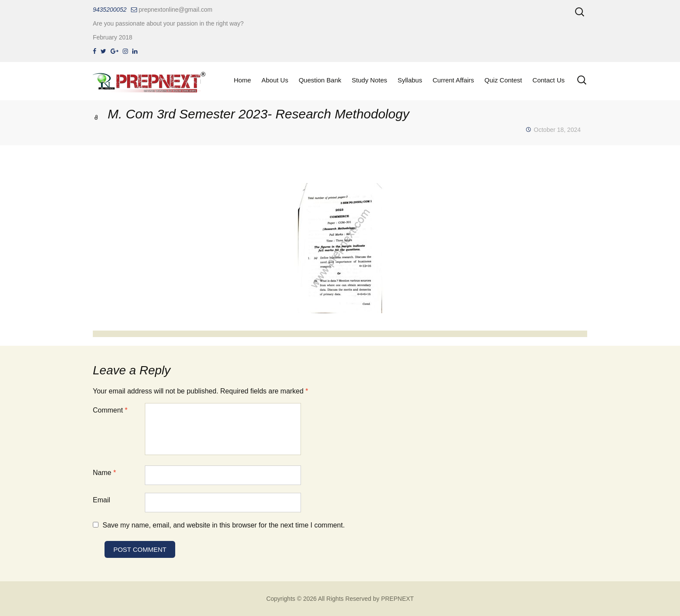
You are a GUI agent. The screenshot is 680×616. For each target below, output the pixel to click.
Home (242, 80)
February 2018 (113, 37)
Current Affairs (453, 80)
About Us (275, 80)
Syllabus (410, 80)
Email (101, 500)
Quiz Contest (503, 80)
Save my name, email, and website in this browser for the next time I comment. (223, 525)
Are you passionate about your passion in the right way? (168, 23)
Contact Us (549, 80)
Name (104, 473)
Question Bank (320, 80)
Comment (110, 410)
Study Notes (369, 80)
